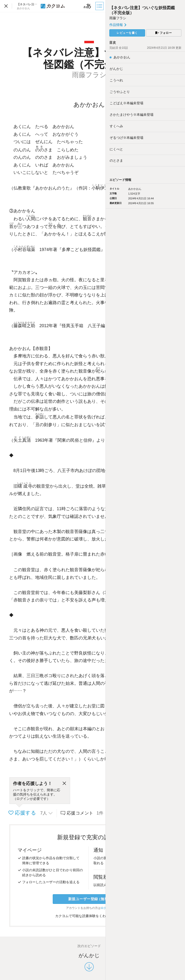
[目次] (100, 6)
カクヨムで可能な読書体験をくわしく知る (89, 916)
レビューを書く (127, 33)
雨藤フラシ (118, 18)
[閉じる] (64, 784)
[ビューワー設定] (87, 6)
